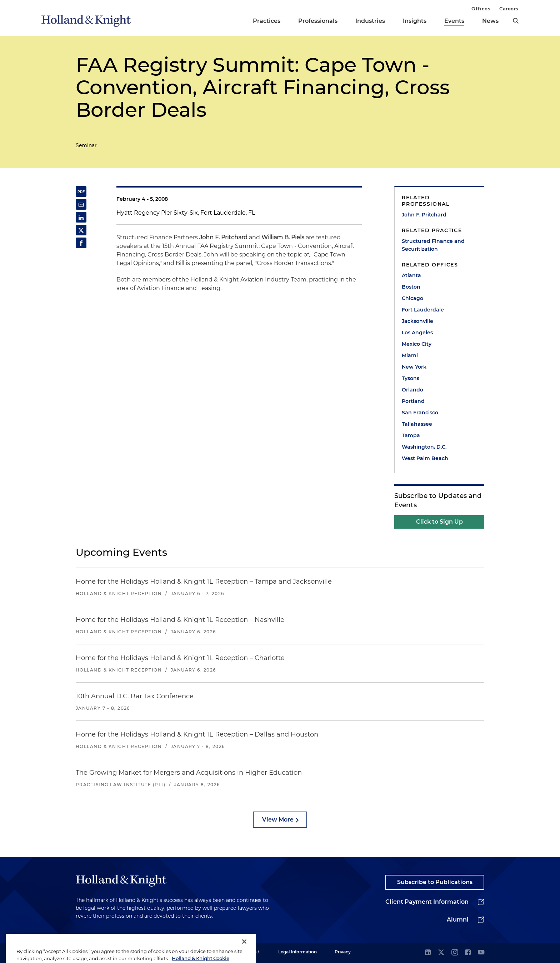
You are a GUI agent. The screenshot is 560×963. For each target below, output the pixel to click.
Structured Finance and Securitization (433, 245)
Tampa (411, 435)
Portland (413, 401)
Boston (411, 287)
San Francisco (420, 413)
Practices (267, 21)
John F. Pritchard (424, 215)
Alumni (458, 920)
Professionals (318, 21)
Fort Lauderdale (423, 310)
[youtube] (481, 953)
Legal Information (297, 952)
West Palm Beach (425, 458)
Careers (509, 9)
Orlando (412, 390)
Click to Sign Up (439, 522)
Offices (481, 9)
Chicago (412, 298)
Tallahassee (417, 424)
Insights (415, 21)
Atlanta (411, 275)
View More (278, 820)
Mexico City (417, 344)
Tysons (411, 378)
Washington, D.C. (424, 447)
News (490, 21)
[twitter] (441, 953)
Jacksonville (417, 321)
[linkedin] (428, 953)
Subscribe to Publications (435, 882)
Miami (410, 355)
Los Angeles (417, 333)
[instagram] (455, 953)
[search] (516, 21)
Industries (370, 21)
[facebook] (468, 953)
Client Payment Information (427, 902)
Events (454, 21)
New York (414, 367)
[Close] (244, 952)
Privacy (343, 952)
